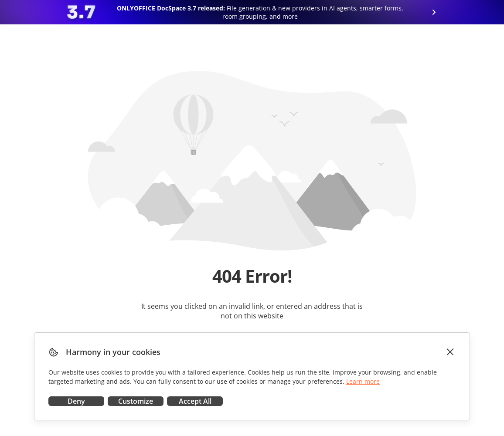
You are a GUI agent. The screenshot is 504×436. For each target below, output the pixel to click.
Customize (136, 401)
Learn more (363, 381)
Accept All (195, 401)
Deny (76, 401)
